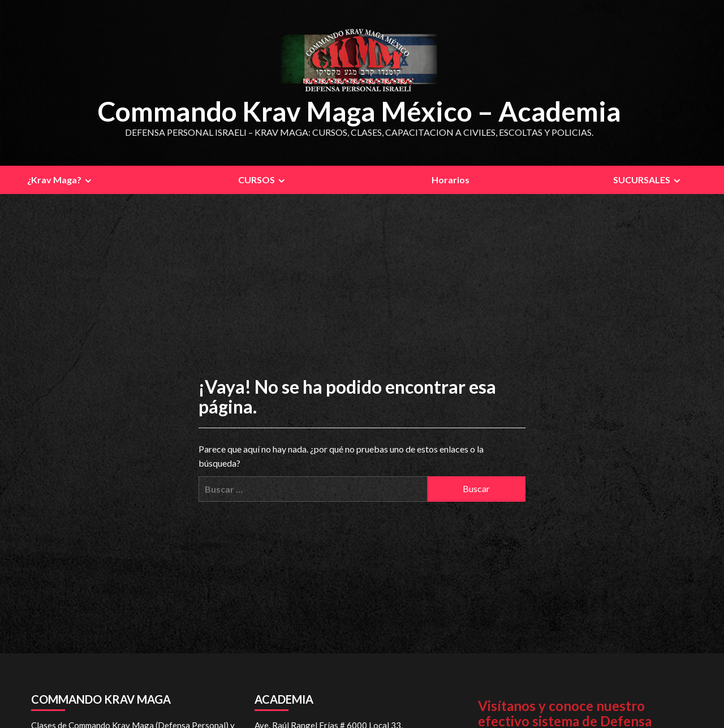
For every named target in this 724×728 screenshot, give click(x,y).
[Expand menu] (88, 180)
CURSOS (263, 179)
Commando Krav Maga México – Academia (359, 111)
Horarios (451, 179)
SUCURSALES (648, 179)
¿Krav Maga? (61, 179)
